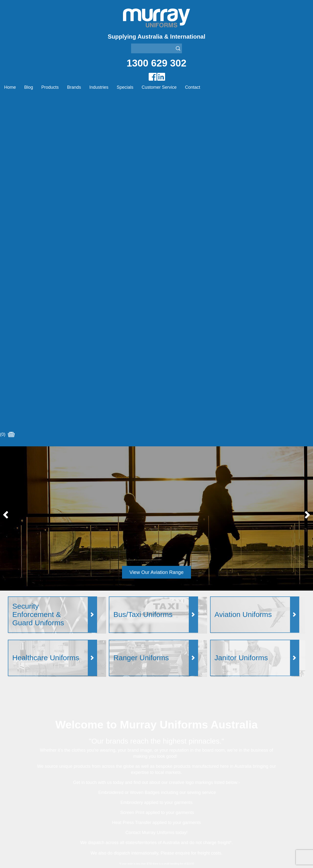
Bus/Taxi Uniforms (172, 785)
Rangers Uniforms (172, 803)
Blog (29, 87)
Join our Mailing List (156, 682)
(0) (7, 100)
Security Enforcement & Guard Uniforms (191, 809)
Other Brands (94, 797)
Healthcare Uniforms (174, 791)
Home (10, 87)
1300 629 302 (157, 63)
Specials (125, 87)
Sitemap (99, 858)
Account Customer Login (29, 821)
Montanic (90, 791)
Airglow (89, 778)
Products (50, 87)
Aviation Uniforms (172, 778)
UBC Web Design (132, 858)
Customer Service (159, 87)
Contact (192, 87)
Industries (99, 87)
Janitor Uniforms (171, 797)
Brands (74, 87)
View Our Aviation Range (156, 238)
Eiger (87, 785)
